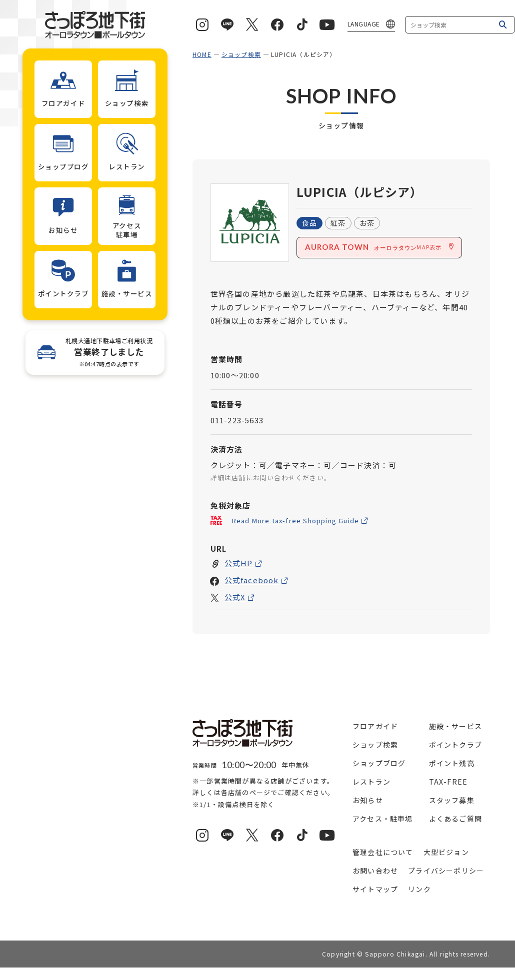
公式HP (239, 563)
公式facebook (252, 580)
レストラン (371, 782)
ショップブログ (379, 763)
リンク (419, 889)
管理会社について (383, 852)
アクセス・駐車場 (383, 819)
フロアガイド (375, 726)
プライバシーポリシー (446, 871)
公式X (235, 597)
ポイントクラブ (455, 745)
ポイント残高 (452, 763)
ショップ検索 (241, 54)
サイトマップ (375, 889)
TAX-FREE (448, 782)
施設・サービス (455, 726)
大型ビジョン (446, 852)
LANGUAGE (364, 24)
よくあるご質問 (455, 819)
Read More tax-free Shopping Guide (296, 520)
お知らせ (368, 800)
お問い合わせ (375, 871)
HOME (202, 54)
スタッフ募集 (452, 800)
